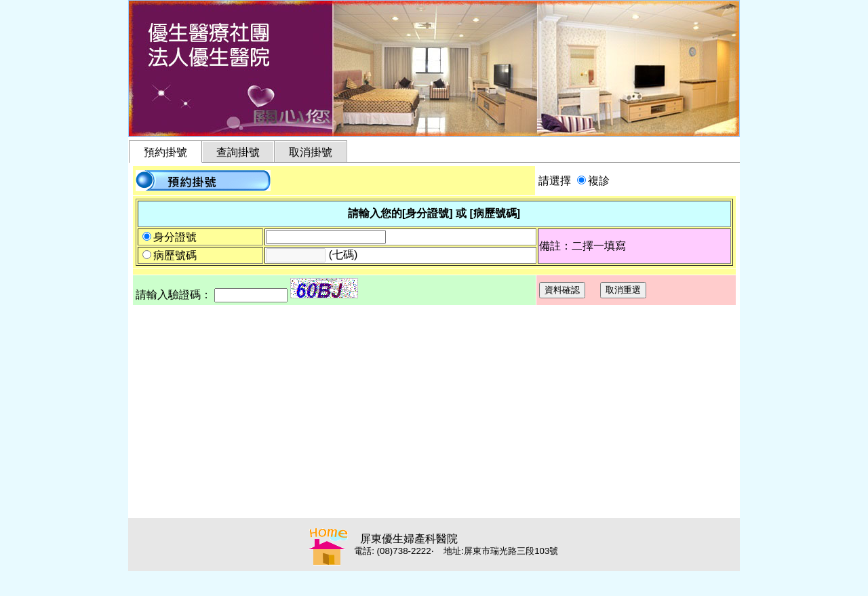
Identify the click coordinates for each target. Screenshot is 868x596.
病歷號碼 (175, 255)
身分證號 (175, 237)
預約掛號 (165, 152)
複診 (599, 181)
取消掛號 (311, 152)
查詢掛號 (238, 152)
